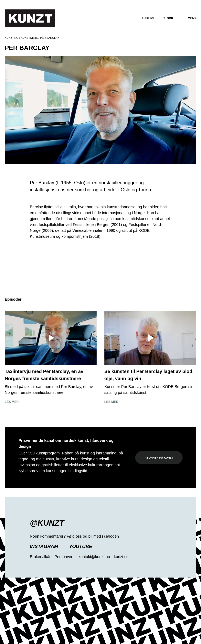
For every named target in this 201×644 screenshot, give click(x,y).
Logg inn (148, 18)
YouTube (81, 546)
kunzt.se (121, 557)
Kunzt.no (12, 38)
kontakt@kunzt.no (94, 557)
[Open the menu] (189, 18)
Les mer (12, 402)
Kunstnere (29, 38)
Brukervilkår (40, 557)
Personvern (65, 557)
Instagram (44, 546)
